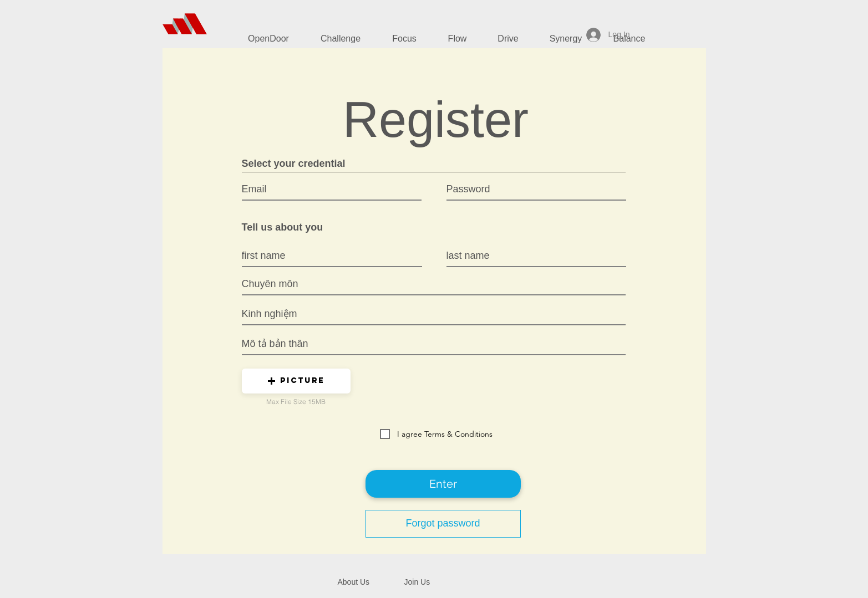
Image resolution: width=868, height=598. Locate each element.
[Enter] (443, 484)
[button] (296, 381)
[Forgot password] (443, 524)
